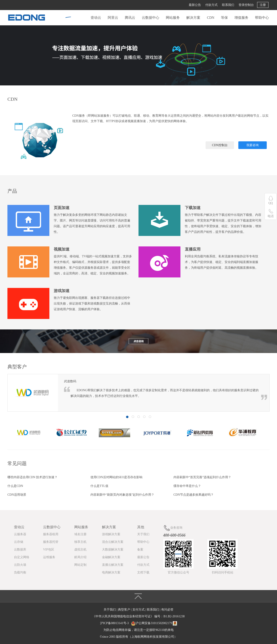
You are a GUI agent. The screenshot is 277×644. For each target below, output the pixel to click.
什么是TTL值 (99, 486)
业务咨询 (173, 528)
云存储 (19, 542)
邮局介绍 (80, 557)
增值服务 (241, 18)
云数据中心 (151, 18)
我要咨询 (253, 145)
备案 (140, 550)
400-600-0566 (174, 535)
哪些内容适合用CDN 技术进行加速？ (32, 477)
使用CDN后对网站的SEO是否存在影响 (116, 477)
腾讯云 (130, 18)
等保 (224, 18)
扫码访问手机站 (223, 572)
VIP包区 (49, 550)
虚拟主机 (80, 550)
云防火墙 (20, 565)
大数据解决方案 (113, 550)
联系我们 (228, 5)
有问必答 (167, 610)
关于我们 (143, 534)
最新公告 (195, 5)
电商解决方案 (111, 572)
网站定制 (80, 565)
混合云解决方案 (113, 542)
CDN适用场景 (17, 495)
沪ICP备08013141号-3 (114, 623)
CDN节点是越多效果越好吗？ (194, 495)
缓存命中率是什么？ (187, 486)
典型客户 (125, 610)
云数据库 (20, 550)
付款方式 (211, 5)
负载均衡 (20, 572)
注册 (263, 5)
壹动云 (96, 18)
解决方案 (193, 18)
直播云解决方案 (113, 565)
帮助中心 (262, 18)
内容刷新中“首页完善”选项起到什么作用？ (202, 477)
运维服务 (49, 557)
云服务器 (20, 534)
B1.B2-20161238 (174, 616)
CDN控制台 (220, 145)
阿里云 (113, 18)
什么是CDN (15, 486)
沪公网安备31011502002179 (154, 623)
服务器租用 (51, 534)
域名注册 (80, 534)
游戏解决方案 (111, 534)
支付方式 (139, 610)
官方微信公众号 (178, 572)
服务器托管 (51, 542)
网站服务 (173, 18)
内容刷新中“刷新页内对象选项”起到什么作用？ (122, 495)
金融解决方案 (111, 557)
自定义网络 (22, 557)
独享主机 (80, 542)
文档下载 (143, 572)
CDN (211, 18)
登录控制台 (246, 5)
